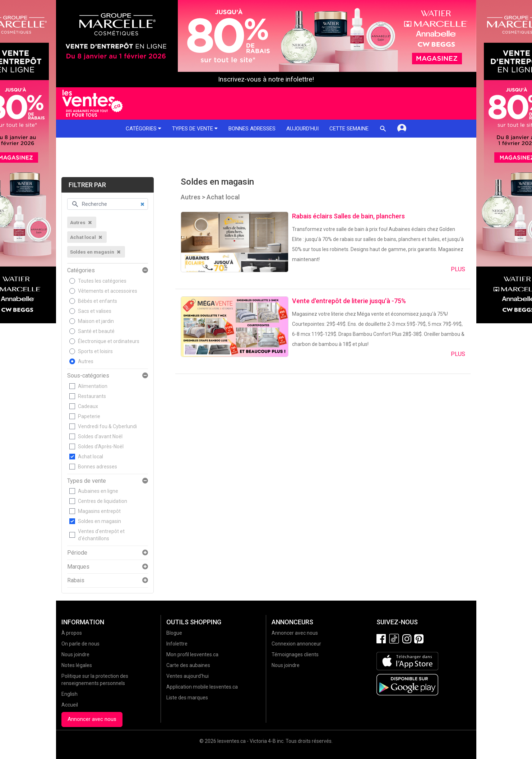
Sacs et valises (95, 311)
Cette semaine (349, 129)
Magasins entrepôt (99, 511)
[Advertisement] (266, 157)
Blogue (174, 633)
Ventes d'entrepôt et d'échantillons (101, 535)
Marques (78, 567)
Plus (458, 269)
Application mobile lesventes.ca (202, 687)
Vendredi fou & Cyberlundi (107, 426)
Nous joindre (75, 654)
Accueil (70, 705)
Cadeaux (88, 406)
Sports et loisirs (95, 351)
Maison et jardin (96, 321)
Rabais (76, 580)
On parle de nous (80, 644)
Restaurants (92, 396)
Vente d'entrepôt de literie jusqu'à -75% (349, 301)
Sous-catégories (88, 376)
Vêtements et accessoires (108, 291)
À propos (72, 633)
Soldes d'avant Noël (100, 436)
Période (77, 553)
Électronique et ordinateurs (109, 341)
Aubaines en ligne (98, 491)
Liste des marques (187, 698)
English (70, 694)
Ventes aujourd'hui (188, 676)
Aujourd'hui (302, 129)
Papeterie (89, 416)
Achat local (91, 457)
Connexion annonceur (296, 644)
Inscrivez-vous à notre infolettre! (266, 79)
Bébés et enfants (98, 301)
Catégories (144, 129)
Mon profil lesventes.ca (192, 654)
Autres (86, 361)
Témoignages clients (295, 654)
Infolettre (177, 644)
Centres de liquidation (103, 501)
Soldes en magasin (100, 521)
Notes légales (77, 665)
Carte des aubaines (188, 665)
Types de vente (195, 129)
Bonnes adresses (252, 129)
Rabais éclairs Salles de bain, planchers (348, 216)
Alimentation (93, 386)
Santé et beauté (96, 331)
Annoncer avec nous (92, 719)
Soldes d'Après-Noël (101, 446)
